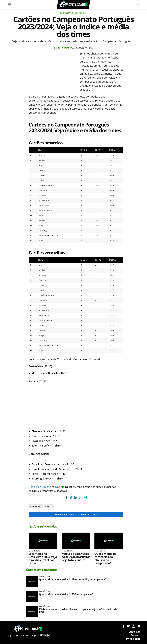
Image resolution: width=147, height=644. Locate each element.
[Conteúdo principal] (73, 322)
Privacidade (133, 639)
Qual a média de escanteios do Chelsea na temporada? (105, 559)
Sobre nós (134, 632)
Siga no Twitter (128, 626)
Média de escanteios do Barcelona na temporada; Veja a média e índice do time (78, 611)
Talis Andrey (65, 48)
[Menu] (9, 4)
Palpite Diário (67, 13)
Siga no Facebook (123, 626)
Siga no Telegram (138, 626)
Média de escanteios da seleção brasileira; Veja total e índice (76, 557)
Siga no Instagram (133, 626)
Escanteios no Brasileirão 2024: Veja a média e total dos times (43, 559)
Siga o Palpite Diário (40, 487)
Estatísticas (80, 13)
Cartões (49, 506)
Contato (135, 635)
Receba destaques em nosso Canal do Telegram (76, 514)
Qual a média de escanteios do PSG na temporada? (66, 594)
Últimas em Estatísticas (42, 570)
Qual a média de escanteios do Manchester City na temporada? (72, 579)
